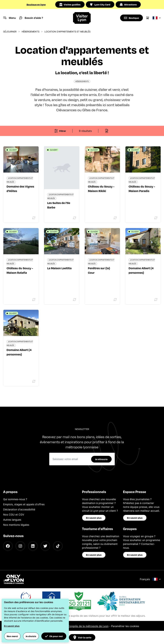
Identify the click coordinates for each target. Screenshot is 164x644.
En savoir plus (94, 518)
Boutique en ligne (36, 4)
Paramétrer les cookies (125, 626)
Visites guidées (70, 4)
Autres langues (12, 520)
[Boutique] (131, 18)
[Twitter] (45, 546)
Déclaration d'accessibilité (19, 509)
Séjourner (10, 32)
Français (150, 579)
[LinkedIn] (33, 546)
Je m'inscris (101, 459)
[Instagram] (20, 546)
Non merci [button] (12, 636)
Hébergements (31, 32)
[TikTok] (58, 546)
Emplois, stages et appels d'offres (24, 504)
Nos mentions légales (16, 525)
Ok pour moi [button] (54, 636)
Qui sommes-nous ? (15, 499)
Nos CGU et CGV (14, 515)
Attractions (128, 4)
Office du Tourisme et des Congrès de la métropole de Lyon (72, 626)
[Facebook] (8, 546)
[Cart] (148, 18)
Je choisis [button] (31, 636)
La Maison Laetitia (59, 268)
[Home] (82, 18)
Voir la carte (82, 637)
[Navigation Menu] (10, 18)
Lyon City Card (100, 4)
